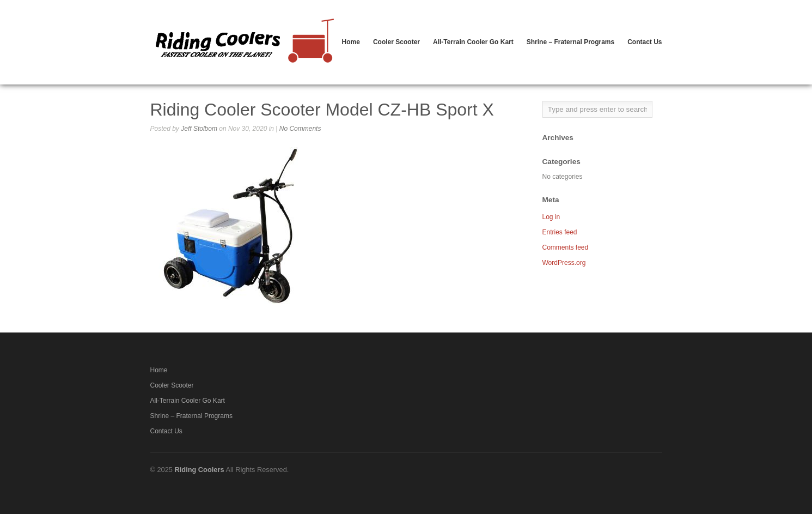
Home (351, 42)
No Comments (300, 129)
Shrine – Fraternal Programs (570, 42)
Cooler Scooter (396, 42)
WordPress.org (564, 263)
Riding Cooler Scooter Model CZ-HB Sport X (322, 110)
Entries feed (560, 232)
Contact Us (645, 42)
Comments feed (566, 247)
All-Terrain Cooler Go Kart (473, 42)
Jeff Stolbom (199, 129)
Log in (551, 217)
